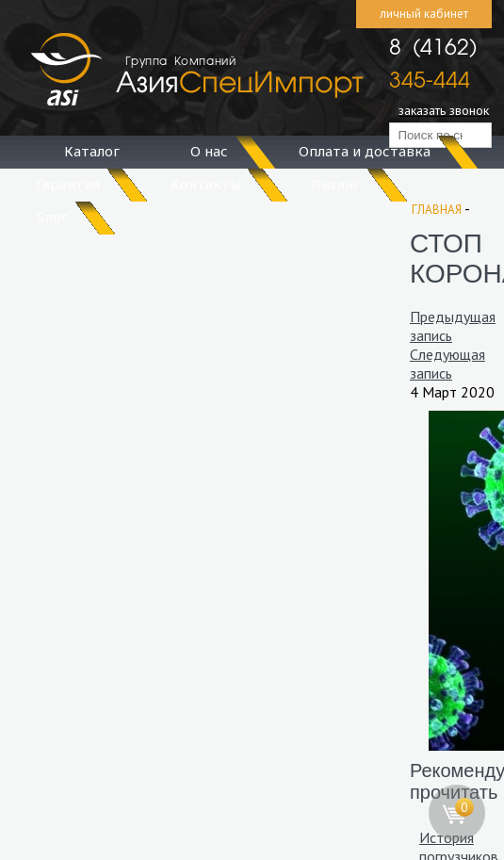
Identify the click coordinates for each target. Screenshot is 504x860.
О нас (209, 151)
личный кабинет (424, 14)
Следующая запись (447, 364)
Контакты (205, 184)
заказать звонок (444, 110)
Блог (52, 217)
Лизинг (335, 184)
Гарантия (68, 184)
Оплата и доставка (365, 151)
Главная (437, 210)
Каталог (92, 151)
